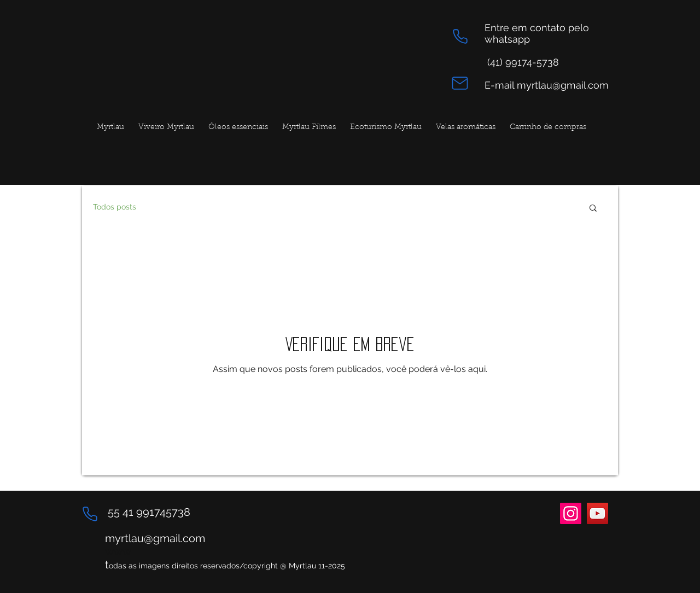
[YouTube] (597, 513)
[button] (593, 209)
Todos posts (115, 207)
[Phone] (460, 36)
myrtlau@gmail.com (155, 538)
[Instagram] (571, 513)
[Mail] (460, 83)
